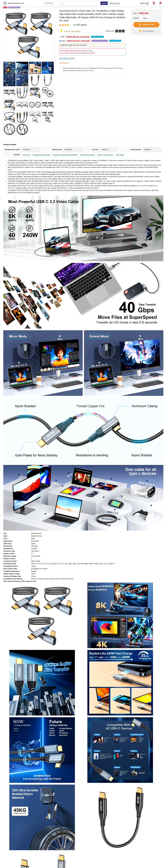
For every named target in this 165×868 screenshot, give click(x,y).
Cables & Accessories (87, 155)
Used (91, 41)
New (82, 37)
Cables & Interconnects (105, 155)
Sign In (143, 3)
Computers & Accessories (41, 155)
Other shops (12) (67, 58)
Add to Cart (146, 25)
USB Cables (120, 155)
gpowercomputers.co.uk (16, 3)
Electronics (26, 155)
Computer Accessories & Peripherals (65, 155)
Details (89, 51)
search (104, 3)
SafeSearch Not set (114, 3)
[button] (160, 3)
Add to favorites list (146, 31)
